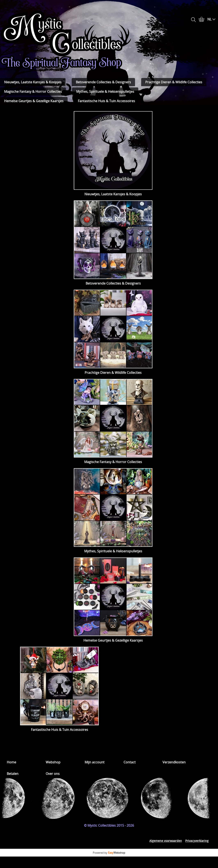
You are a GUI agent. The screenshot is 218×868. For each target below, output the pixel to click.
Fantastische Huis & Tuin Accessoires (106, 101)
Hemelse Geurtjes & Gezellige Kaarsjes (34, 101)
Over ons (53, 774)
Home (11, 762)
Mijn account (95, 762)
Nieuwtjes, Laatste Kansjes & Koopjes (33, 82)
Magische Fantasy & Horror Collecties (33, 92)
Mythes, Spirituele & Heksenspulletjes (105, 92)
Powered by (109, 853)
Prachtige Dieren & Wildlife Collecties (174, 82)
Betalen (13, 774)
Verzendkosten (174, 762)
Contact (130, 762)
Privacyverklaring (197, 841)
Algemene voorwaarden (166, 841)
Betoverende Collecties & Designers (103, 82)
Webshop (53, 762)
